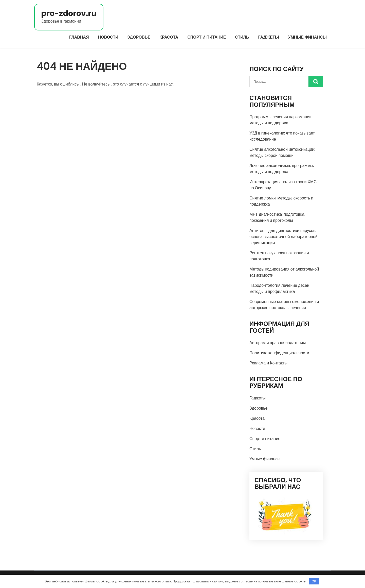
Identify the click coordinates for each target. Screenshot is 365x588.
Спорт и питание (207, 37)
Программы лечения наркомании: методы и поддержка (281, 120)
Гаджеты (269, 37)
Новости (108, 37)
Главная (79, 37)
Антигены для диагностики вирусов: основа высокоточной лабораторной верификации (284, 237)
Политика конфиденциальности (279, 353)
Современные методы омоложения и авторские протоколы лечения (284, 305)
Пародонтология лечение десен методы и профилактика (279, 288)
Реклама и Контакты (268, 363)
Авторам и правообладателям (278, 343)
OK (314, 581)
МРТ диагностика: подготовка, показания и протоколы (277, 217)
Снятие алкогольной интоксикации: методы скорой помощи (282, 152)
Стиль (242, 37)
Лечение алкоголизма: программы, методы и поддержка (282, 169)
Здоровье (139, 37)
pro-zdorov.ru (69, 14)
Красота (169, 37)
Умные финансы (307, 37)
